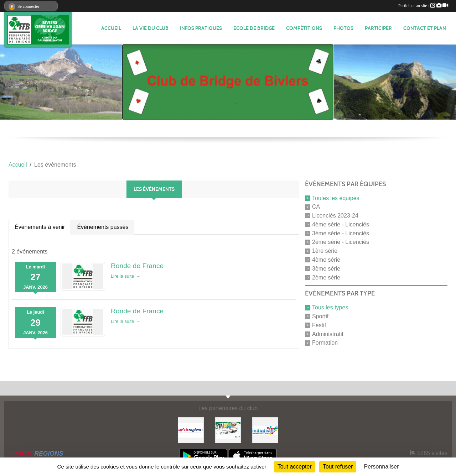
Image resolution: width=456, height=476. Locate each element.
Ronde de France (137, 266)
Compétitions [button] (304, 28)
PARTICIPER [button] (378, 28)
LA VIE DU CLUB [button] (151, 28)
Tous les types (330, 307)
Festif (319, 325)
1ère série (325, 251)
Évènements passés (103, 227)
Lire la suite (122, 276)
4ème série (326, 260)
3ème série (326, 269)
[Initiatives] (265, 430)
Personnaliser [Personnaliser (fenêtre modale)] (382, 467)
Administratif (328, 334)
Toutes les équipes (336, 198)
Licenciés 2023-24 (335, 216)
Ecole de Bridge (254, 28)
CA (316, 207)
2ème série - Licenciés (341, 242)
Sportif (320, 316)
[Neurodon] (228, 430)
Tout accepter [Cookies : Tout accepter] (295, 467)
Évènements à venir (40, 227)
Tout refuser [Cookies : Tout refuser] (338, 467)
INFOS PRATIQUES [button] (201, 28)
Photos (343, 28)
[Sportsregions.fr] (191, 430)
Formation (325, 343)
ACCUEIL (111, 28)
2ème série (326, 277)
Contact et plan (425, 28)
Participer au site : (423, 6)
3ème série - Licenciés (341, 233)
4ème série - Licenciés (341, 224)
